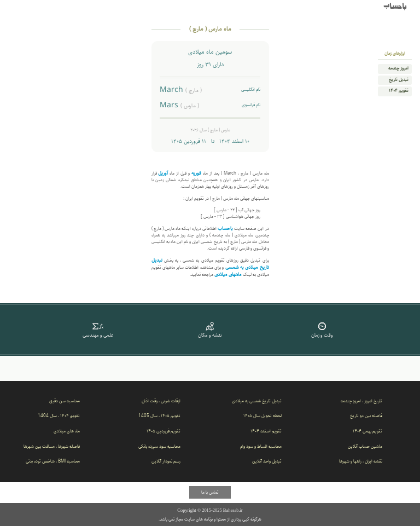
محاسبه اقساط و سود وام (261, 446)
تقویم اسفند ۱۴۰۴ (266, 431)
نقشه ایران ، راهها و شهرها (361, 461)
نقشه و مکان (210, 330)
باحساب (395, 7)
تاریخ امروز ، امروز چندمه (361, 401)
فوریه (196, 173)
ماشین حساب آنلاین (365, 446)
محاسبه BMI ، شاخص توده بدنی (53, 461)
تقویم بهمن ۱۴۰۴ (367, 431)
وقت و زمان (322, 330)
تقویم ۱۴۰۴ (399, 91)
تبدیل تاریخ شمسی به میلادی (257, 401)
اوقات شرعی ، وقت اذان (161, 401)
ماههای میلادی (228, 274)
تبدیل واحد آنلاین (267, 461)
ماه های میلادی (67, 431)
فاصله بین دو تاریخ (366, 416)
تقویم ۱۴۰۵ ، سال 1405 (159, 416)
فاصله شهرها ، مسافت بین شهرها (52, 446)
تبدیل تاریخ (399, 80)
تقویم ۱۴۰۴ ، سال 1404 (59, 416)
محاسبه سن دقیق (65, 401)
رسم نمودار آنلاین (166, 461)
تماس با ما (210, 492)
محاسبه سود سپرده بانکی (159, 446)
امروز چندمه (398, 68)
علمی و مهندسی (98, 330)
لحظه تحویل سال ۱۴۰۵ (262, 416)
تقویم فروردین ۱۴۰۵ (164, 431)
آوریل (163, 173)
